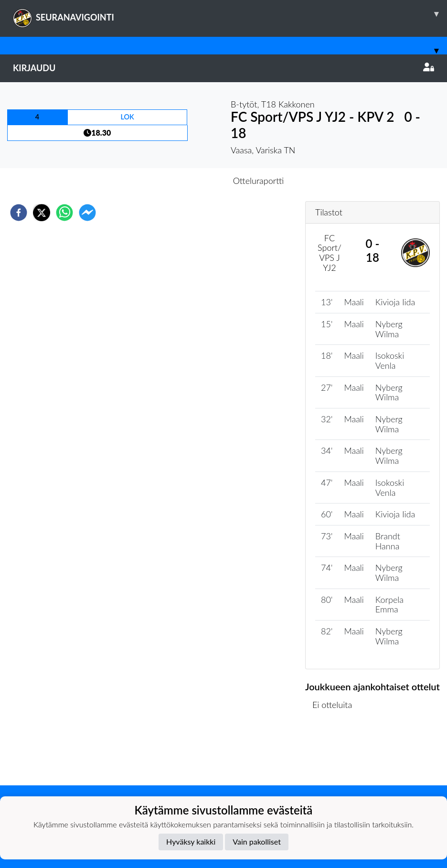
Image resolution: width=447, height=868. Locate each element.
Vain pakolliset (257, 841)
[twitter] (42, 213)
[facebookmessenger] (87, 213)
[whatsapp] (64, 213)
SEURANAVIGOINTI (230, 14)
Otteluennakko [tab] (191, 181)
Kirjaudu (223, 68)
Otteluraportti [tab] (259, 181)
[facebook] (19, 213)
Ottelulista (336, 753)
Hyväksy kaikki (191, 841)
